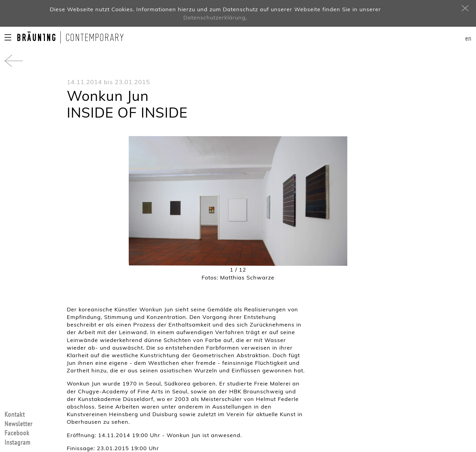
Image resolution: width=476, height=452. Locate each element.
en (468, 39)
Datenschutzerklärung (214, 17)
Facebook (17, 433)
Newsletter (19, 424)
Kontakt (15, 415)
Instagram (17, 443)
